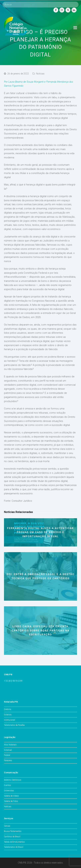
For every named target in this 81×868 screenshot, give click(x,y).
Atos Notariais (10, 745)
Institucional (9, 720)
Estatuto (8, 715)
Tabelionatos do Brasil (14, 847)
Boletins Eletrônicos (13, 780)
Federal (7, 755)
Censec (7, 826)
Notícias (40, 74)
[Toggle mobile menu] (75, 28)
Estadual (8, 750)
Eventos (7, 785)
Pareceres (8, 760)
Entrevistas (9, 791)
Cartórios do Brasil (12, 837)
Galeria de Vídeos (11, 796)
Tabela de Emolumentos (14, 842)
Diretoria (8, 709)
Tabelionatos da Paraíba (14, 725)
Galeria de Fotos (11, 801)
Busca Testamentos (13, 831)
